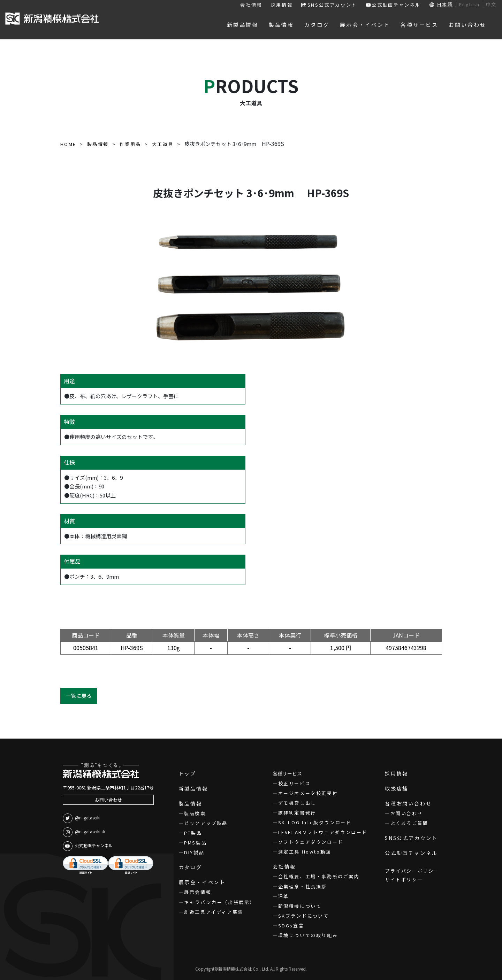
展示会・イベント (202, 882)
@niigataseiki (82, 818)
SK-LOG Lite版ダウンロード (315, 822)
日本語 (445, 4)
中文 (491, 4)
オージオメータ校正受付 (308, 793)
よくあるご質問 (409, 823)
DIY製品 (194, 852)
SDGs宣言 (291, 925)
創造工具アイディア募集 (214, 912)
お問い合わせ (108, 800)
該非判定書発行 (297, 813)
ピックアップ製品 (206, 823)
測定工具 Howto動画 (305, 852)
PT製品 (193, 833)
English (470, 4)
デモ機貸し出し (297, 803)
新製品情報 (193, 788)
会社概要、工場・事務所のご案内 (319, 876)
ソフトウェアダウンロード (311, 842)
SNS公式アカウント (329, 5)
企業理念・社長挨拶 (303, 886)
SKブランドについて (304, 916)
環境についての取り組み (308, 935)
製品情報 (191, 803)
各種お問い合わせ (408, 803)
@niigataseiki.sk (84, 832)
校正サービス (295, 783)
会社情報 (251, 5)
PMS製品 (195, 843)
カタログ (191, 867)
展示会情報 (198, 892)
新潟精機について (300, 906)
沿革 (284, 896)
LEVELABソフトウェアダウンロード (323, 832)
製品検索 (195, 813)
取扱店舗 (397, 788)
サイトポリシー (404, 879)
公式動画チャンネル (393, 5)
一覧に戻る (79, 696)
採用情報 (282, 5)
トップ (188, 773)
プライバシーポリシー (412, 871)
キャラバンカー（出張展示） (220, 902)
